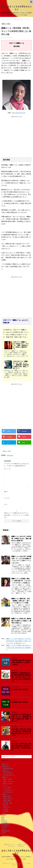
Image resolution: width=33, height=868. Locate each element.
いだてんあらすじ (8, 792)
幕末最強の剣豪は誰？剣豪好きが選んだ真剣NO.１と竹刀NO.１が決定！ (21, 662)
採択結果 (5, 827)
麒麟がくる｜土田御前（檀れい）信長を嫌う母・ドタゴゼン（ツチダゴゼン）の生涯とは (21, 581)
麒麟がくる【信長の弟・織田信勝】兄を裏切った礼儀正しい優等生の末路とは (21, 621)
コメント (7, 469)
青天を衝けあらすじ (9, 775)
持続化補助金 (6, 825)
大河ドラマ (5, 764)
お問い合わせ (21, 846)
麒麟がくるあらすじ (9, 781)
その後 (3, 815)
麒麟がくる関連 (7, 451)
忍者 (3, 819)
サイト (6, 504)
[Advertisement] (16, 134)
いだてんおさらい (8, 790)
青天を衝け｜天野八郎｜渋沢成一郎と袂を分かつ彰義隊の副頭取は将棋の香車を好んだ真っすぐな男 (21, 732)
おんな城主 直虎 (7, 803)
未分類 (3, 833)
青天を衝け (5, 771)
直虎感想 (6, 809)
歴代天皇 (4, 821)
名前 (6, 492)
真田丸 (4, 813)
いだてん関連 (7, 788)
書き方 (4, 829)
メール (7, 498)
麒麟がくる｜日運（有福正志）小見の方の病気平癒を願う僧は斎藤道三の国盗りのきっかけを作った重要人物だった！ (19, 641)
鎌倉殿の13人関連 (8, 768)
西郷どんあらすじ (8, 798)
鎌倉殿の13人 (6, 766)
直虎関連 (6, 805)
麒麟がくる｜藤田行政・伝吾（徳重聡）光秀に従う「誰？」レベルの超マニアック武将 (21, 601)
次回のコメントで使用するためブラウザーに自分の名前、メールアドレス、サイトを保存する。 (16, 515)
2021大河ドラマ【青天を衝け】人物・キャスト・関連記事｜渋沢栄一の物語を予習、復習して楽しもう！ (21, 718)
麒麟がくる (5, 777)
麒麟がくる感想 (7, 783)
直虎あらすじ (7, 807)
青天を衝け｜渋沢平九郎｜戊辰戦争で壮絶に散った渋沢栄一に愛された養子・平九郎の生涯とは (21, 747)
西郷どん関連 (7, 796)
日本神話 (4, 823)
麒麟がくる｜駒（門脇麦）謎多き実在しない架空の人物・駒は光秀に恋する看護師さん (19, 648)
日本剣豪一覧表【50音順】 (20, 702)
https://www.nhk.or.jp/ (19, 113)
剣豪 (3, 817)
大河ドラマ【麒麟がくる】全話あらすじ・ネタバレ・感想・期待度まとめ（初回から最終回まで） (21, 345)
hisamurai (10, 455)
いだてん (5, 786)
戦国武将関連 (6, 831)
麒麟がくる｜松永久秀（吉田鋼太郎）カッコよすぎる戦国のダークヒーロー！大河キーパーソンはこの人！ (21, 560)
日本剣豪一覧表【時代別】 (20, 690)
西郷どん (5, 794)
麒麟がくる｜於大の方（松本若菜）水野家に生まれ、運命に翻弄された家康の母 (21, 539)
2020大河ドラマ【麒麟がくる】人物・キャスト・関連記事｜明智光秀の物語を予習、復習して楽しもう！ (21, 365)
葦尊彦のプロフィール (10, 845)
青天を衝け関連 (7, 773)
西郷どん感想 (7, 801)
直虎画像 (6, 811)
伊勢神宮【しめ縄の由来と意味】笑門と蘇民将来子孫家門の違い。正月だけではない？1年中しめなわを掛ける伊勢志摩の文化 (21, 677)
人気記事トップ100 (22, 845)
